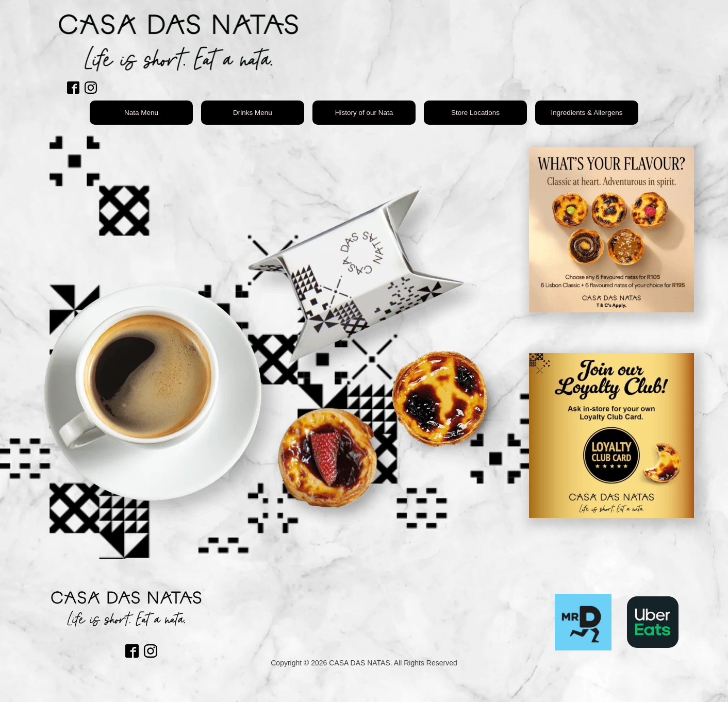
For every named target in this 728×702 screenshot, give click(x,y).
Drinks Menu (253, 113)
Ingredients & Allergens (587, 113)
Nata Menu (141, 113)
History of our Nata (364, 113)
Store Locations (475, 113)
